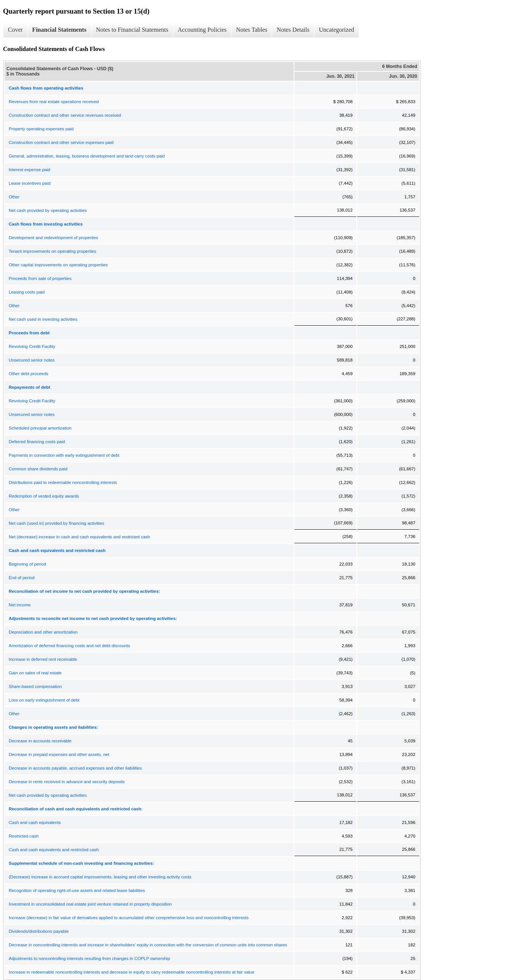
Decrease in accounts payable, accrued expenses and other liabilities (75, 768)
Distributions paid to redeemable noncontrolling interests (63, 482)
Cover (15, 30)
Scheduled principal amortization (40, 428)
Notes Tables (252, 30)
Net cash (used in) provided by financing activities (57, 523)
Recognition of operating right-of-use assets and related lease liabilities (77, 890)
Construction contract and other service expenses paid (61, 142)
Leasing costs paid (27, 292)
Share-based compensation (35, 686)
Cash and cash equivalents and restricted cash (54, 850)
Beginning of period (27, 564)
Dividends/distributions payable (39, 931)
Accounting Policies (202, 30)
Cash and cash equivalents (35, 822)
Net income (20, 605)
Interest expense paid (29, 170)
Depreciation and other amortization (43, 632)
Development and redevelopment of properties (53, 238)
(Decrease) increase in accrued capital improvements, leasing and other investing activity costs (100, 877)
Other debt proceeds (29, 374)
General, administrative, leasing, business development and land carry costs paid (87, 156)
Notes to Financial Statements (132, 30)
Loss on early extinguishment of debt (44, 700)
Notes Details (293, 30)
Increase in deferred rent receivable (43, 659)
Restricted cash (24, 836)
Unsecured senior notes (32, 360)
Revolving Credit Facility (32, 346)
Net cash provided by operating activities (48, 210)
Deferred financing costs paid (37, 442)
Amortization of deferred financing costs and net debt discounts (69, 646)
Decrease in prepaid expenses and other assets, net (59, 754)
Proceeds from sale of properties (40, 278)
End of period (22, 578)
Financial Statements (59, 30)
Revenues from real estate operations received (54, 102)
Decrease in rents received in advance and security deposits (67, 782)
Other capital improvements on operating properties (58, 265)
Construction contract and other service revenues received (65, 115)
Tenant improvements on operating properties (52, 251)
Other (14, 197)
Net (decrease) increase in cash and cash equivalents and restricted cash (79, 537)
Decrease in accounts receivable (40, 741)
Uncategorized (337, 30)
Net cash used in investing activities (43, 319)
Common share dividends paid (38, 469)
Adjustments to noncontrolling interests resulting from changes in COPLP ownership (89, 958)
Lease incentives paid (30, 183)
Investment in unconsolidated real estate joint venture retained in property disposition (90, 904)
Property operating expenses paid (41, 129)
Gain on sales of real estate (35, 673)
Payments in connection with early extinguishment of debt (64, 455)
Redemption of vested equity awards (44, 496)
